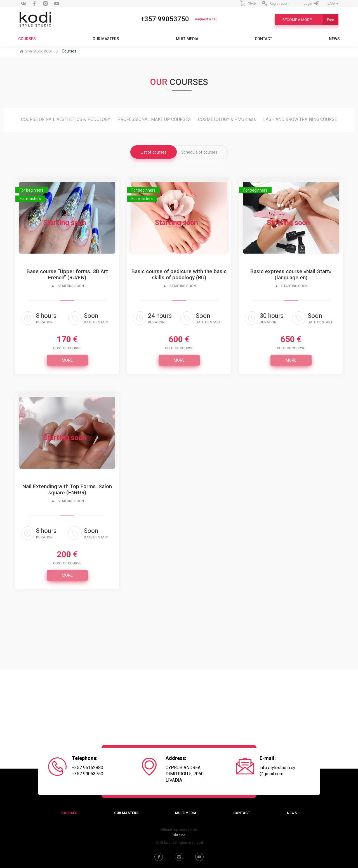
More (67, 360)
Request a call (206, 19)
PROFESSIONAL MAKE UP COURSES (154, 119)
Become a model (310, 20)
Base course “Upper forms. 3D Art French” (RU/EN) (67, 275)
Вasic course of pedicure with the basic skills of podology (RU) (179, 275)
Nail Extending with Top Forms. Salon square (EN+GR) (67, 490)
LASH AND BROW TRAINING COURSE (300, 119)
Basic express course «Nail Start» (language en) (291, 275)
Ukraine (179, 835)
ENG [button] (333, 3)
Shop (248, 3)
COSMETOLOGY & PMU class (227, 119)
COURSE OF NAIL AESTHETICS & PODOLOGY (66, 119)
